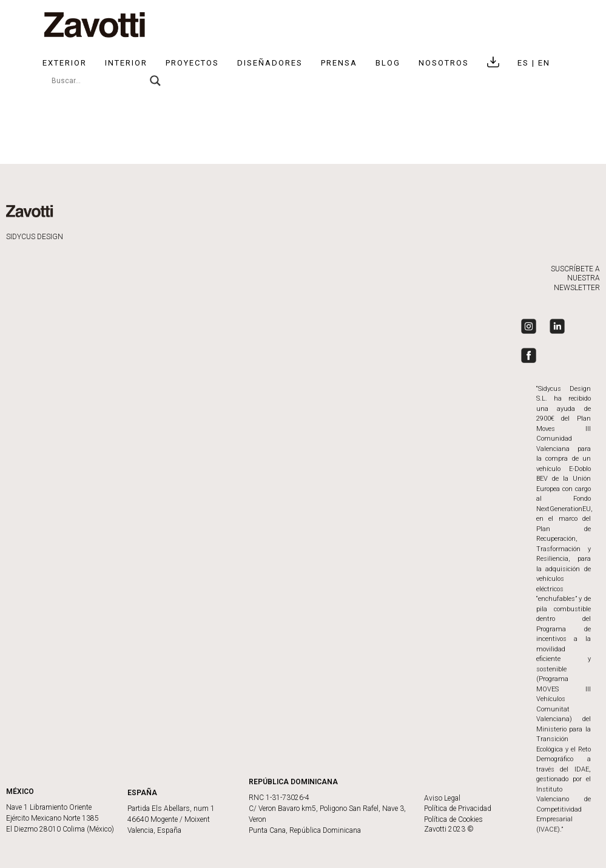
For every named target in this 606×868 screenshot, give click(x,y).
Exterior (65, 63)
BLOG (388, 63)
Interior (126, 63)
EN (544, 63)
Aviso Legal (442, 798)
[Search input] (98, 81)
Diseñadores (270, 63)
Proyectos (192, 63)
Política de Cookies (453, 819)
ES (525, 63)
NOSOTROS (444, 63)
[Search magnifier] (155, 81)
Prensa (339, 63)
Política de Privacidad (458, 809)
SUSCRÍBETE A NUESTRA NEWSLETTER (575, 278)
